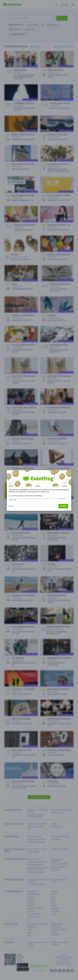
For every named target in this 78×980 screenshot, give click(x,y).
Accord (63, 506)
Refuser (11, 506)
